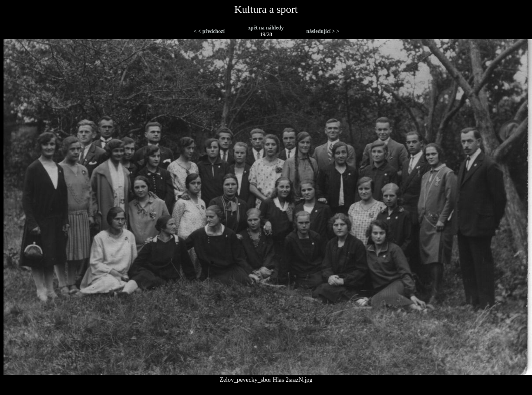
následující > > (323, 31)
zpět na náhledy (266, 28)
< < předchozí (209, 31)
